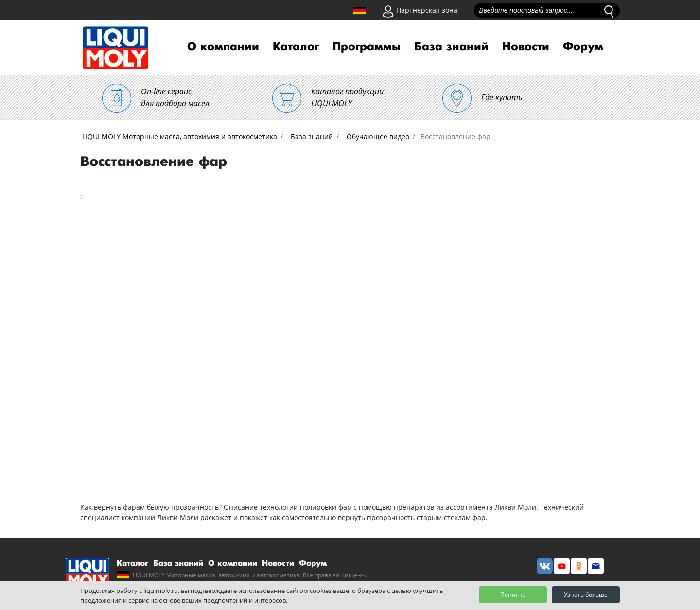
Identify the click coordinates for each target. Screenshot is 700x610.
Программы (367, 47)
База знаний (451, 47)
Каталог (296, 47)
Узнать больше (586, 595)
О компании (223, 47)
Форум (583, 47)
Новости (526, 47)
